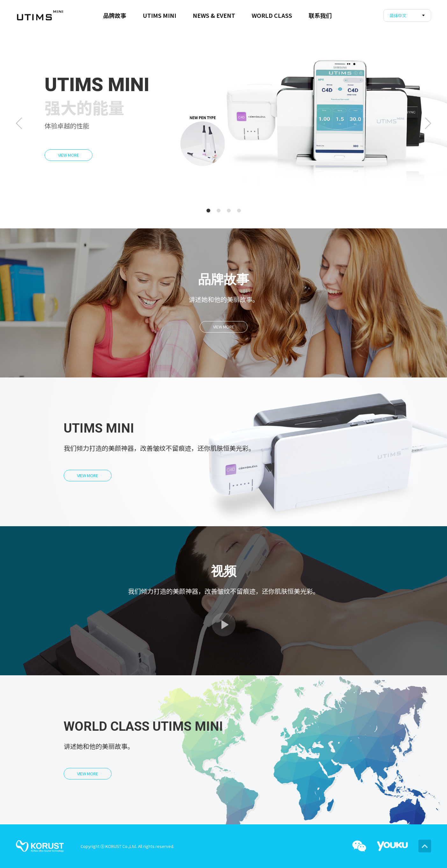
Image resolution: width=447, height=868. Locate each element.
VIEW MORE (68, 155)
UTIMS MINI (159, 15)
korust (40, 846)
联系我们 (320, 15)
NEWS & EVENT (214, 15)
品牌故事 (115, 15)
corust (40, 15)
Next (428, 123)
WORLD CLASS (272, 15)
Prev (19, 123)
